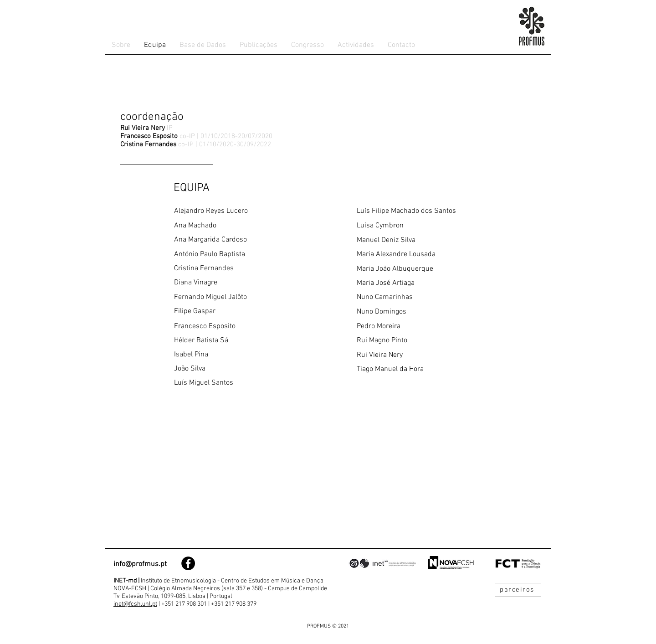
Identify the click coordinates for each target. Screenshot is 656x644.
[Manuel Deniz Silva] (419, 240)
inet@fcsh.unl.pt (135, 604)
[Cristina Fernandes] (236, 269)
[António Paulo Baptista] (236, 255)
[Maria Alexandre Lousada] (419, 255)
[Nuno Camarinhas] (419, 297)
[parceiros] (518, 590)
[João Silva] (236, 369)
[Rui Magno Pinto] (419, 341)
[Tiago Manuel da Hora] (419, 369)
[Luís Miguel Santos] (236, 383)
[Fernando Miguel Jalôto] (236, 297)
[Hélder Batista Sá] (236, 341)
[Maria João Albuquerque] (419, 269)
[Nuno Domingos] (419, 312)
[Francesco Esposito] (236, 327)
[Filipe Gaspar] (236, 312)
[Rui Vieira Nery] (419, 355)
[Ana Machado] (236, 226)
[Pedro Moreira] (419, 327)
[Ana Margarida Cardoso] (236, 240)
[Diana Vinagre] (236, 283)
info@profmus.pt (140, 564)
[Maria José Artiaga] (419, 283)
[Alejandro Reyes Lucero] (236, 211)
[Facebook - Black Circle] (188, 563)
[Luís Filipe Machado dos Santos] (419, 211)
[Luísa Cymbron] (419, 226)
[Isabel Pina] (236, 355)
